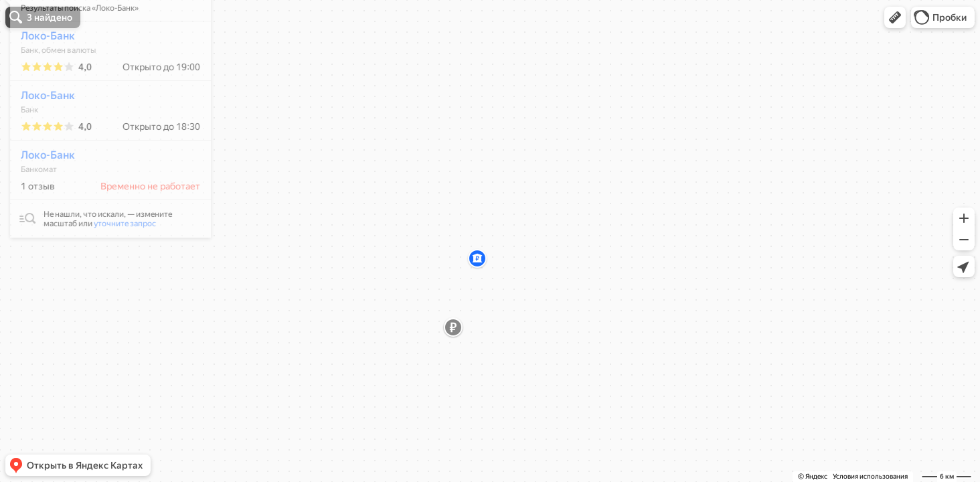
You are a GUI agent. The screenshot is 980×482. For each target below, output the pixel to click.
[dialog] (103, 156)
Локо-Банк (40, 75)
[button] (895, 17)
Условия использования (870, 476)
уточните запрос (117, 263)
